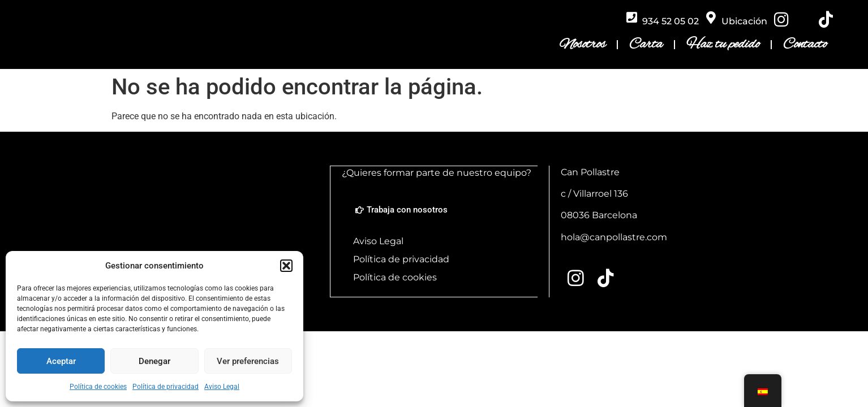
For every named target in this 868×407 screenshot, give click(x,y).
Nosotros (583, 46)
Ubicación (744, 22)
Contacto (805, 46)
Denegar (154, 361)
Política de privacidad (166, 387)
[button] (286, 266)
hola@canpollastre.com (614, 239)
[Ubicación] (711, 18)
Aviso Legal (222, 387)
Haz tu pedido (723, 46)
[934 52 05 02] (631, 18)
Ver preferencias (248, 361)
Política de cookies (98, 387)
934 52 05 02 (671, 22)
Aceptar (61, 361)
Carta (646, 46)
